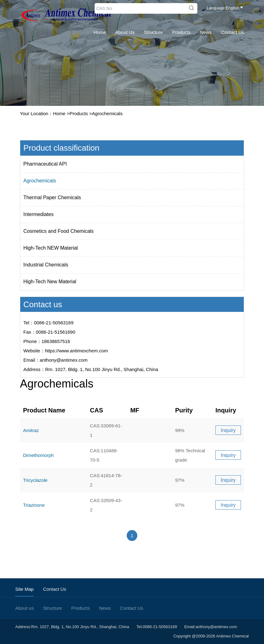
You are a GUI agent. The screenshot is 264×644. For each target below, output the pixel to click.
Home (100, 32)
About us (125, 32)
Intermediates (38, 214)
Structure (153, 32)
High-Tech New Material (50, 282)
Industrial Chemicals (46, 265)
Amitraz (31, 430)
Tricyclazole (35, 480)
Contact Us (233, 32)
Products (181, 32)
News (206, 32)
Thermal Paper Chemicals (52, 197)
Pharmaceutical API (45, 164)
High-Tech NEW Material (51, 248)
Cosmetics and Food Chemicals (59, 231)
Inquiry (228, 430)
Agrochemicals (107, 113)
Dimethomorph (38, 455)
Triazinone (34, 505)
